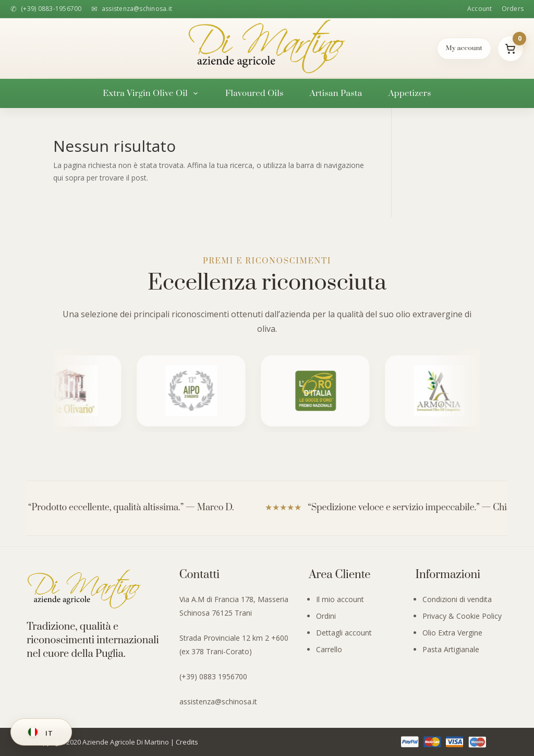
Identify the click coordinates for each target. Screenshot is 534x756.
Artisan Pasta (336, 93)
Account (480, 9)
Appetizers (410, 93)
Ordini (326, 616)
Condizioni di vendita (457, 599)
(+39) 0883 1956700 (213, 676)
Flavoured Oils (254, 93)
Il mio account (340, 599)
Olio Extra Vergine (452, 633)
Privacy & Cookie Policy (462, 616)
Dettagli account (344, 633)
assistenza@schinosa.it (218, 701)
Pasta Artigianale (451, 649)
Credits (187, 742)
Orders (513, 9)
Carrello (329, 649)
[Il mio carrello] (511, 49)
